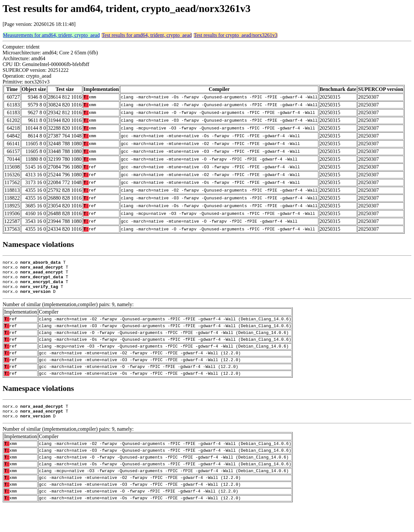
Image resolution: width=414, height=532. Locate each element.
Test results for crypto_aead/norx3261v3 (236, 35)
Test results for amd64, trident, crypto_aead (147, 35)
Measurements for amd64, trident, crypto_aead (51, 35)
